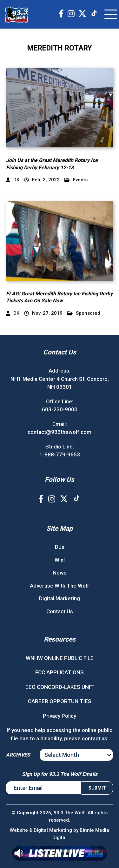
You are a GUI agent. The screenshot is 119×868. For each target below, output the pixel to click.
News (60, 573)
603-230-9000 (60, 409)
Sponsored (84, 313)
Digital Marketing (60, 598)
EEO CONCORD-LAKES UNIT (60, 687)
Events (76, 180)
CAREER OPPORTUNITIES (60, 701)
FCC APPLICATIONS (60, 672)
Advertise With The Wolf (60, 586)
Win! (60, 560)
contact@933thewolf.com (60, 432)
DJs (60, 547)
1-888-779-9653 (60, 454)
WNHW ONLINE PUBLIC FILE (60, 658)
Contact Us (60, 611)
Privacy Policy (60, 716)
